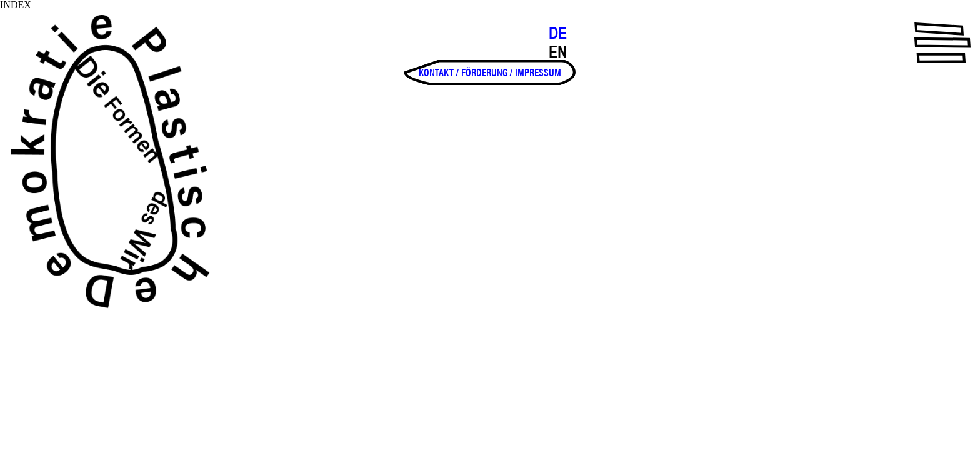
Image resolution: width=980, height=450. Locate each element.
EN (558, 52)
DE (558, 33)
